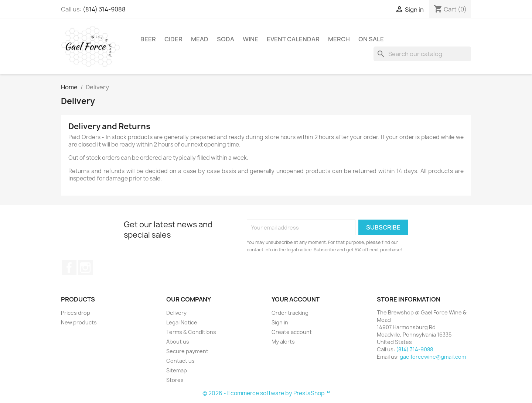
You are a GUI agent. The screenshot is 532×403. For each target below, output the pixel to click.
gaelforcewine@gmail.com (433, 357)
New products (79, 322)
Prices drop (76, 313)
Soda (226, 39)
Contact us (180, 361)
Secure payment (187, 351)
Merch (339, 39)
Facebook (69, 268)
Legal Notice (182, 322)
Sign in (280, 322)
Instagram (85, 268)
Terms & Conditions (191, 332)
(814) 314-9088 (104, 9)
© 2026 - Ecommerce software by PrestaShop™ (266, 393)
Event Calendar (293, 39)
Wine (250, 39)
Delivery (176, 313)
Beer (148, 39)
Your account (296, 299)
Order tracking (290, 313)
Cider (173, 39)
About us (178, 342)
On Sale (371, 39)
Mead (200, 39)
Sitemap (177, 370)
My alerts (283, 342)
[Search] (422, 54)
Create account (292, 332)
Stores (175, 380)
